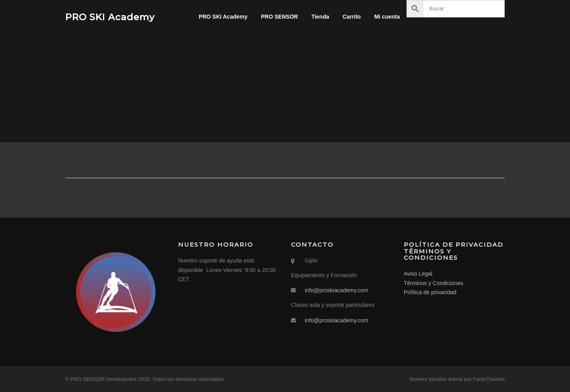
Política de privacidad (430, 292)
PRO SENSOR (279, 17)
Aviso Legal (418, 274)
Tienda (320, 17)
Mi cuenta (387, 17)
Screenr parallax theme (436, 379)
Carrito (352, 17)
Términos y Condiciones (433, 283)
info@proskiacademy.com (336, 290)
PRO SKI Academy (110, 17)
